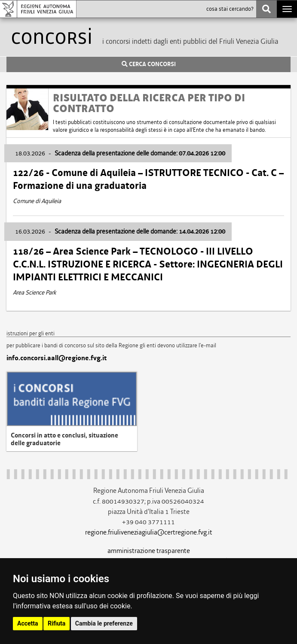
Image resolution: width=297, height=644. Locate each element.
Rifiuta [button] (57, 623)
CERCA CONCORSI (149, 64)
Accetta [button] (28, 623)
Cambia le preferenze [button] (104, 623)
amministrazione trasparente (149, 551)
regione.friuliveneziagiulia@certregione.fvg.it (149, 532)
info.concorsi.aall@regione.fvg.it (57, 358)
